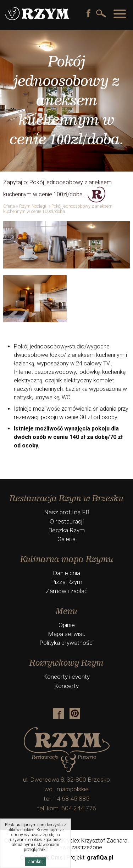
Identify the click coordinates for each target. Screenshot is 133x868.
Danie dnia (66, 573)
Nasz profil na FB (67, 512)
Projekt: (90, 858)
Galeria (66, 539)
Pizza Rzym (67, 582)
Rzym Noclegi (33, 206)
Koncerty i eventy (66, 677)
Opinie (67, 625)
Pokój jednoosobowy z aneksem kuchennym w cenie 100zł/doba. (58, 209)
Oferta (9, 206)
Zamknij (36, 862)
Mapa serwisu (67, 634)
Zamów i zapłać (67, 591)
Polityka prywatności (66, 643)
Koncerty (66, 686)
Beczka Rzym (66, 530)
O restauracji (67, 521)
